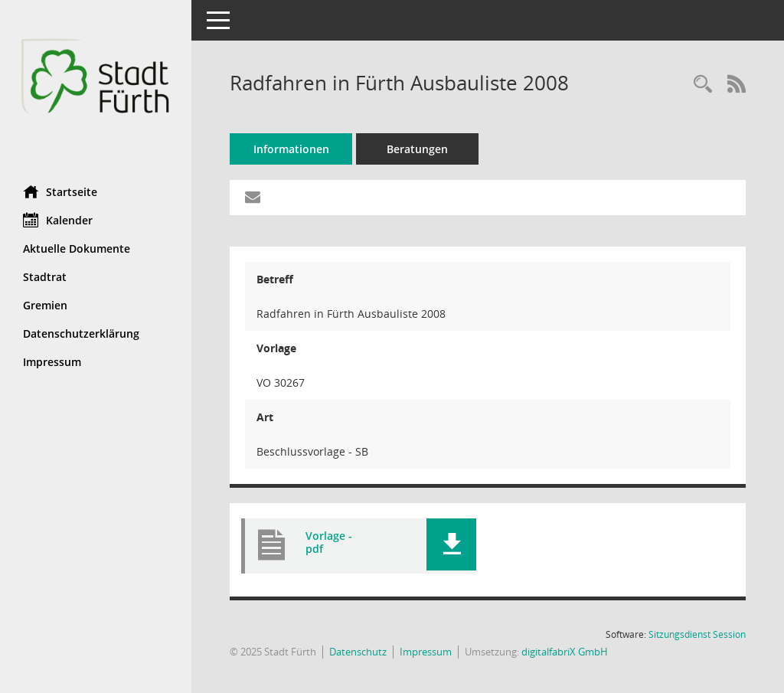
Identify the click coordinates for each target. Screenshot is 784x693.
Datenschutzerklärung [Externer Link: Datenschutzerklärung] (81, 333)
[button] (451, 544)
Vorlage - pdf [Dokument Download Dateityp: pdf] (329, 542)
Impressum (426, 652)
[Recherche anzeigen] (703, 85)
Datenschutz (358, 652)
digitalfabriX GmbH (565, 652)
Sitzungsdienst (697, 634)
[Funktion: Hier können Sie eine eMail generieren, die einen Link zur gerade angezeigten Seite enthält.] (253, 198)
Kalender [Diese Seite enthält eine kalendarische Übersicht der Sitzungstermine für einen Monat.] (58, 220)
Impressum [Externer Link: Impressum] (52, 362)
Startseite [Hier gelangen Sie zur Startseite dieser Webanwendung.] (60, 191)
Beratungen (417, 149)
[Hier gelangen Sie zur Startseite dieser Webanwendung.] (96, 87)
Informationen (291, 149)
